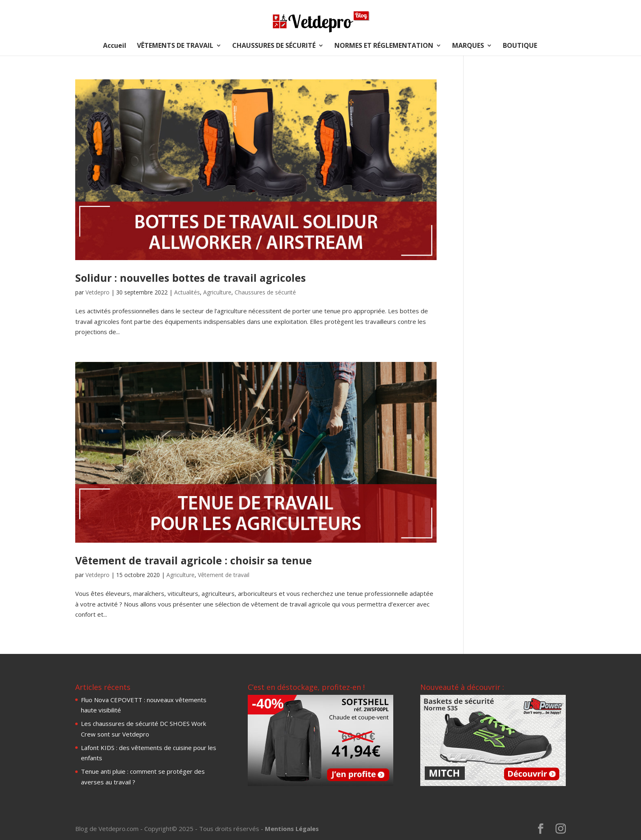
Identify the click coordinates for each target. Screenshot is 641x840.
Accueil (115, 46)
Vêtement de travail (224, 575)
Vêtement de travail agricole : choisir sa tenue (194, 560)
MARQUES (468, 46)
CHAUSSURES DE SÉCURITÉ (274, 46)
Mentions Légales (292, 829)
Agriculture (217, 292)
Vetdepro (97, 292)
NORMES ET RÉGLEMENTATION (384, 46)
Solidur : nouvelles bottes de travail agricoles (191, 278)
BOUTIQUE (520, 46)
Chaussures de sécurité (265, 292)
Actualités (187, 292)
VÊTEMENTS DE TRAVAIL (175, 46)
